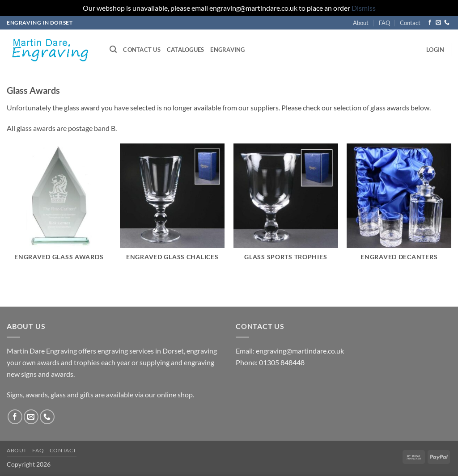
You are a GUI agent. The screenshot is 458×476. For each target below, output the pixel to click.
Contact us (142, 50)
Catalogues (186, 50)
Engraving (227, 50)
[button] (113, 49)
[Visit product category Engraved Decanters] (399, 207)
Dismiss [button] (364, 8)
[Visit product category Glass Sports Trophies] (286, 207)
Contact (410, 23)
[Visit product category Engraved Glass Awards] (59, 207)
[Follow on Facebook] (430, 23)
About (361, 23)
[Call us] (447, 23)
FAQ (384, 23)
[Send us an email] (438, 23)
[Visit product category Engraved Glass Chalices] (172, 207)
